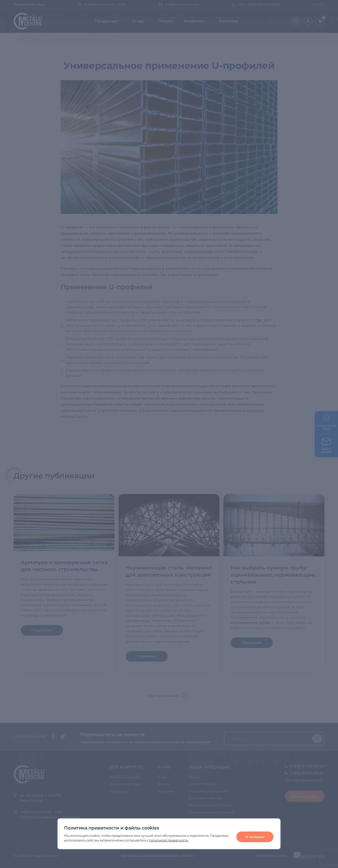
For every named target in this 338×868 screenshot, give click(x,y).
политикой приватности (169, 840)
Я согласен (255, 837)
